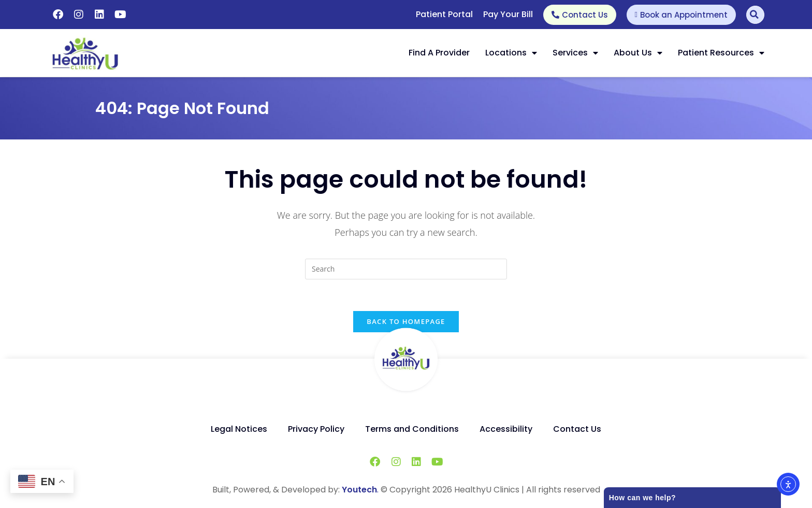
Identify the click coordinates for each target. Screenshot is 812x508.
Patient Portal (444, 14)
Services (575, 53)
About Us (638, 53)
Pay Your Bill (508, 14)
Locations (511, 53)
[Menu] (586, 53)
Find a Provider (439, 53)
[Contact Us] (580, 15)
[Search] (755, 15)
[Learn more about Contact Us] (580, 15)
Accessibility (506, 429)
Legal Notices (239, 429)
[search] (406, 269)
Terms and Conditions (412, 429)
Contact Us (577, 429)
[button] (586, 53)
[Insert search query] (406, 269)
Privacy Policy (316, 429)
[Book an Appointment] (681, 15)
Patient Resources (721, 53)
